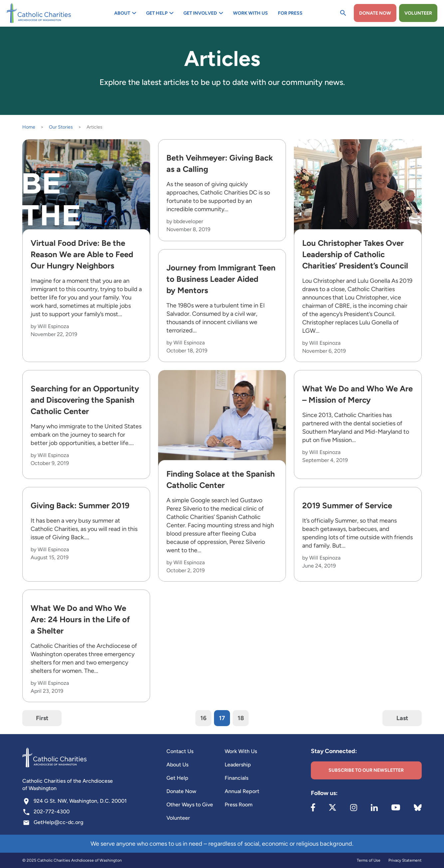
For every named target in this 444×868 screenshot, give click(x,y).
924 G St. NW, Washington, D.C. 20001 (80, 801)
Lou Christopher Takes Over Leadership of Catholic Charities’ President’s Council (355, 254)
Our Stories (61, 127)
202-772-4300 (52, 812)
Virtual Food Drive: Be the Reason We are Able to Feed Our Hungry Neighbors (82, 254)
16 (203, 718)
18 (241, 718)
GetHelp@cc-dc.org (58, 822)
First (42, 718)
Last (402, 718)
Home (29, 127)
